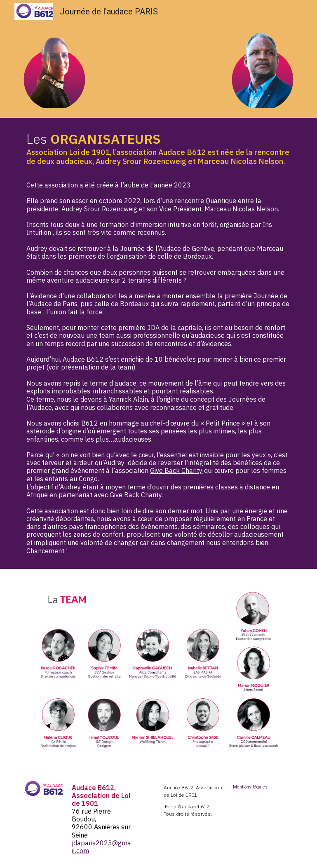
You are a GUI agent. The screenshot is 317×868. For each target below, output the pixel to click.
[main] (158, 343)
